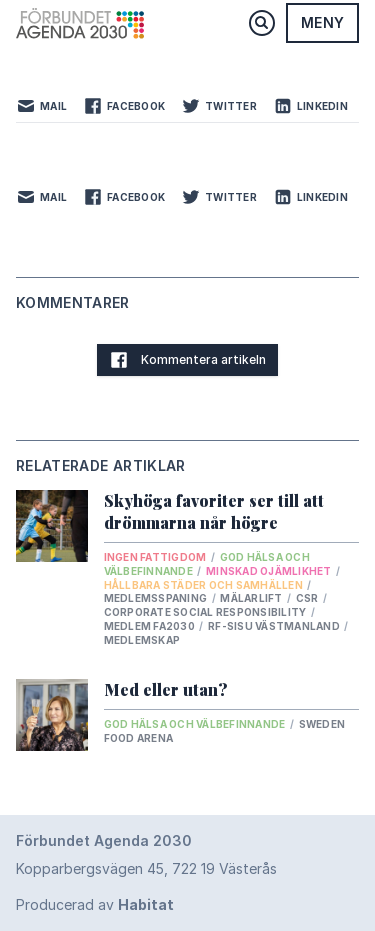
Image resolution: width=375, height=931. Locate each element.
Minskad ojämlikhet (270, 571)
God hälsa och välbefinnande (196, 724)
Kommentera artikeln (187, 360)
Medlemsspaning (157, 598)
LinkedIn (310, 106)
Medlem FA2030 (151, 626)
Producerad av (95, 904)
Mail (41, 106)
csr (308, 598)
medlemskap (142, 640)
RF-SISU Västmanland (275, 626)
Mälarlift (252, 598)
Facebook (124, 106)
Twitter (219, 106)
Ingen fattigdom (156, 557)
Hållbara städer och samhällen (205, 585)
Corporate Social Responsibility (206, 612)
